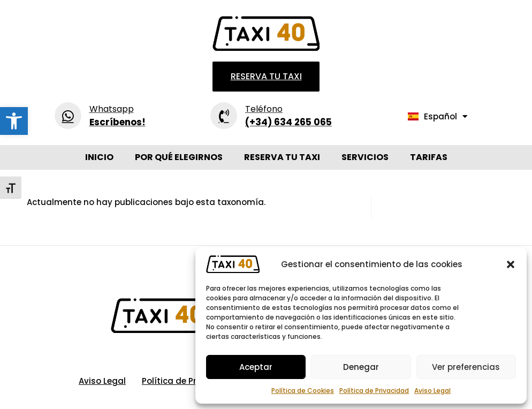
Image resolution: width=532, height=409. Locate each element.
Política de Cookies (303, 391)
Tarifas (429, 157)
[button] (14, 121)
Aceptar (256, 367)
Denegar (361, 367)
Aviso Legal (432, 391)
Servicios (365, 157)
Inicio (99, 157)
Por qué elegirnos (179, 157)
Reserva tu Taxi (282, 157)
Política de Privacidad (374, 391)
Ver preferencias (466, 367)
